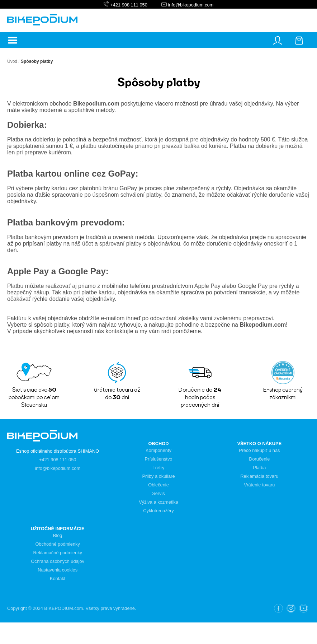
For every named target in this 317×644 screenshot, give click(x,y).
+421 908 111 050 (129, 5)
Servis (158, 493)
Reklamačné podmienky (58, 553)
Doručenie (259, 459)
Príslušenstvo (159, 459)
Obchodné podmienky (58, 544)
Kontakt (58, 578)
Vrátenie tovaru (259, 485)
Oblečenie (158, 485)
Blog (58, 535)
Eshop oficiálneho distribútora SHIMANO (58, 451)
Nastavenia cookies (58, 570)
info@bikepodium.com (190, 5)
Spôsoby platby (37, 61)
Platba (259, 468)
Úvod (12, 61)
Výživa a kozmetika (158, 502)
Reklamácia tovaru (259, 476)
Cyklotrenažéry (158, 511)
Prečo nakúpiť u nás (259, 450)
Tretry (159, 468)
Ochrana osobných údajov (58, 561)
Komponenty (158, 450)
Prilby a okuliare (158, 476)
